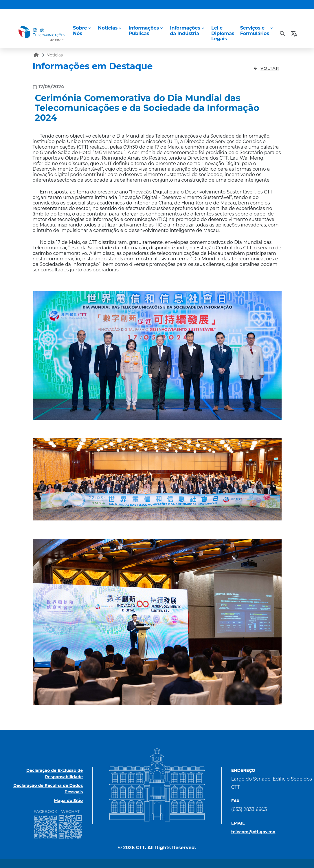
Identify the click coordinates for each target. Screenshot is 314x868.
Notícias (55, 55)
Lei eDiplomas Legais (223, 33)
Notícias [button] (108, 28)
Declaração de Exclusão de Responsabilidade (55, 774)
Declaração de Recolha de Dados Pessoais (48, 789)
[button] (295, 34)
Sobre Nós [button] (80, 31)
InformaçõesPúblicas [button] (144, 31)
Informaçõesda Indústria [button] (185, 31)
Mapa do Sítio (69, 801)
